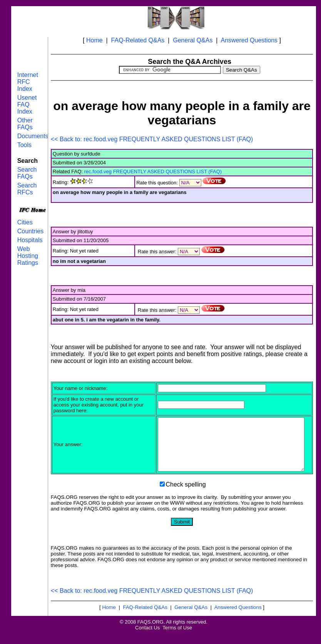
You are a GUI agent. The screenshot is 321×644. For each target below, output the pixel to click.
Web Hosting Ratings (28, 256)
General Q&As (193, 40)
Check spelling (186, 495)
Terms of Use (177, 638)
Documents (33, 136)
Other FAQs (25, 124)
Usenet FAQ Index (27, 105)
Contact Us (147, 638)
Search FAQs (27, 173)
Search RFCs (27, 189)
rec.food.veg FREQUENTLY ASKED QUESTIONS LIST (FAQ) (153, 171)
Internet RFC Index (28, 82)
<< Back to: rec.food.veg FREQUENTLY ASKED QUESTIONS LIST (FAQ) (152, 139)
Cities (25, 222)
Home (94, 40)
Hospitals (30, 240)
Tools (24, 145)
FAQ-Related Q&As (138, 40)
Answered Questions (249, 40)
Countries (30, 231)
